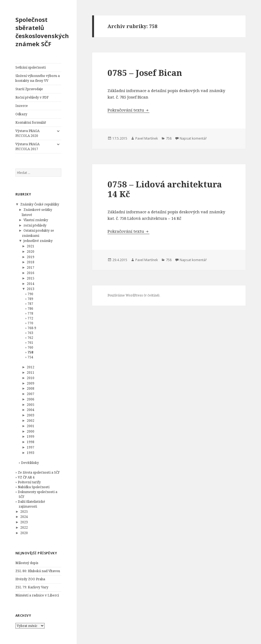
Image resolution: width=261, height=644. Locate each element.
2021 (31, 246)
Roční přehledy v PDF (32, 97)
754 (30, 357)
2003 (31, 415)
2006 (31, 399)
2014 (31, 284)
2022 (24, 527)
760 (30, 347)
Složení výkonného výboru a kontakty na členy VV (38, 78)
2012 (31, 367)
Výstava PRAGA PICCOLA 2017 (27, 146)
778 (30, 313)
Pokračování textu (128, 110)
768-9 (32, 328)
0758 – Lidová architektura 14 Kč (165, 189)
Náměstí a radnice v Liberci (37, 595)
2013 (31, 289)
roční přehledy (35, 225)
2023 (24, 522)
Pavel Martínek (147, 138)
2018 (31, 262)
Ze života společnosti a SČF (39, 472)
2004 (31, 410)
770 (30, 323)
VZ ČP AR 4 (26, 477)
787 (30, 304)
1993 (31, 453)
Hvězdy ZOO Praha (30, 579)
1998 (31, 442)
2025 (24, 512)
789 (30, 299)
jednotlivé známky (38, 241)
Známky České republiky (40, 204)
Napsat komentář (193, 138)
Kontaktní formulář (31, 122)
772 (30, 318)
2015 (31, 278)
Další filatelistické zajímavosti (31, 504)
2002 (31, 421)
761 (30, 343)
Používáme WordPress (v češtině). (134, 295)
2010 (31, 378)
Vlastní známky (36, 220)
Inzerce (22, 106)
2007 (31, 394)
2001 (31, 426)
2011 (31, 372)
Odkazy (21, 114)
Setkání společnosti (31, 67)
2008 (31, 388)
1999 (31, 436)
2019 (31, 257)
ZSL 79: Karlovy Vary (32, 587)
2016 (31, 273)
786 (30, 308)
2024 (24, 517)
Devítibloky (30, 463)
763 (30, 333)
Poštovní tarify (29, 482)
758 (30, 352)
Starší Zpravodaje (29, 89)
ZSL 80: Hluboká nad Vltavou (38, 571)
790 (30, 294)
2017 (31, 267)
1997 (31, 447)
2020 (31, 252)
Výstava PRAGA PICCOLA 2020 (27, 133)
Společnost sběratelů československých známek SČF (42, 32)
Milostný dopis (27, 563)
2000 (31, 431)
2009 (31, 383)
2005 (31, 405)
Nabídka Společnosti (34, 487)
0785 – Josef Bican (145, 73)
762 (30, 338)
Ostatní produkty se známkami (38, 233)
